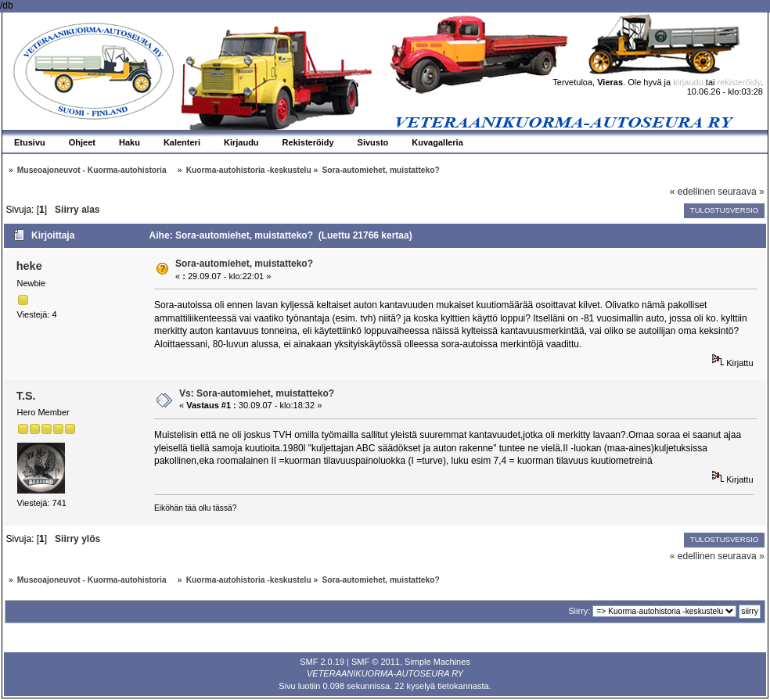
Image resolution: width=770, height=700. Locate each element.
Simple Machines (437, 662)
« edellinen (693, 192)
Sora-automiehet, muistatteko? (244, 264)
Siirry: (579, 611)
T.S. (26, 396)
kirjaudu (688, 82)
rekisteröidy (739, 82)
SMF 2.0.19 (322, 662)
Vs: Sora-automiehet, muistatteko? (257, 393)
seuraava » (741, 192)
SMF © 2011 (376, 662)
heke (29, 266)
